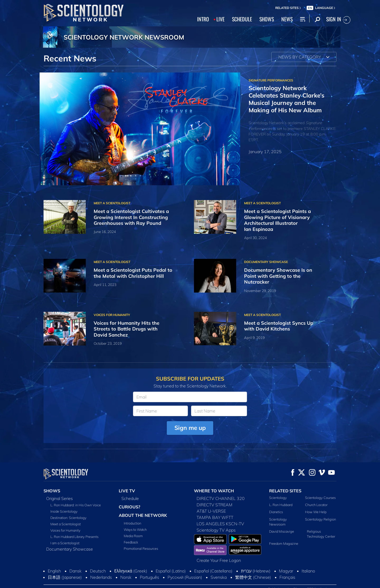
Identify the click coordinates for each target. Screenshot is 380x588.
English (54, 571)
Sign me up (190, 428)
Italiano (308, 571)
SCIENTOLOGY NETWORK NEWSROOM (124, 37)
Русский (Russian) (185, 577)
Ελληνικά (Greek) (131, 571)
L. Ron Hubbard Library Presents (74, 537)
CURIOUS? (129, 507)
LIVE (220, 19)
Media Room (133, 536)
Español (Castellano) (213, 571)
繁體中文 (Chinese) (253, 577)
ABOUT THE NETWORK (143, 515)
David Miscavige (282, 531)
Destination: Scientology (68, 518)
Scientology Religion (320, 519)
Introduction (132, 523)
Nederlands (101, 577)
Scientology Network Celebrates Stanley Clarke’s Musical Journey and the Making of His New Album (286, 99)
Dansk (75, 571)
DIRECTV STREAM (215, 505)
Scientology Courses (320, 498)
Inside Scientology (64, 511)
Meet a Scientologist (66, 524)
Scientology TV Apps (216, 530)
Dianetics (276, 512)
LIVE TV (127, 491)
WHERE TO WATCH (214, 491)
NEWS (287, 19)
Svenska (219, 577)
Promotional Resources (141, 548)
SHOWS (267, 19)
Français (287, 577)
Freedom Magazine (284, 543)
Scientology (278, 498)
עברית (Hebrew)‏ (256, 571)
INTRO (203, 19)
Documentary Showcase (70, 549)
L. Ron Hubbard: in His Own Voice (76, 505)
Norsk (126, 577)
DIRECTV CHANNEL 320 (221, 498)
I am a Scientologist (65, 543)
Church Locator (316, 505)
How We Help (316, 512)
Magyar (286, 571)
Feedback (131, 542)
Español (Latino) (171, 571)
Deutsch (98, 571)
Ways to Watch (135, 529)
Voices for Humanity (65, 530)
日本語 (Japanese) (65, 577)
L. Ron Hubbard (281, 505)
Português (149, 577)
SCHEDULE (242, 19)
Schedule (130, 498)
